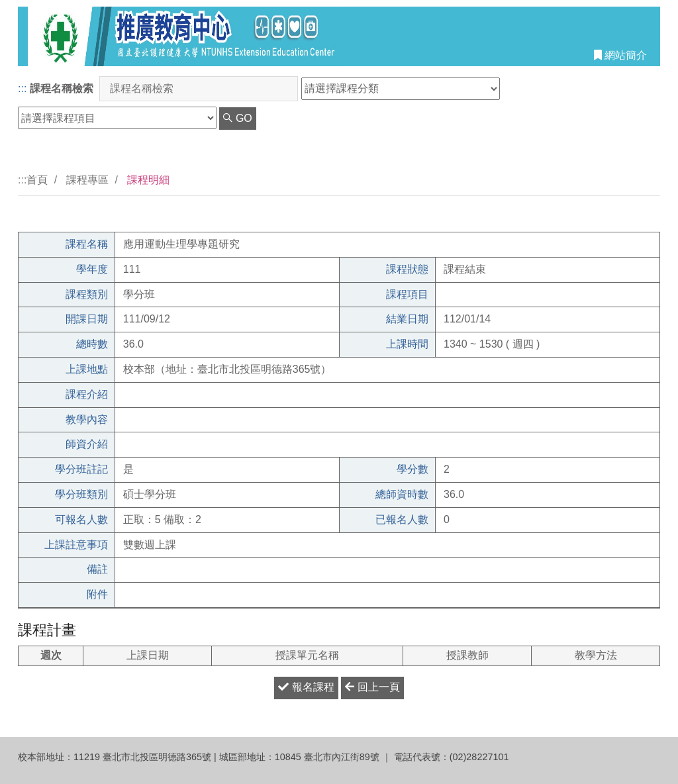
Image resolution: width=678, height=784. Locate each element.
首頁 (37, 180)
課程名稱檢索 (62, 88)
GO (237, 118)
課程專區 (87, 180)
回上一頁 (372, 687)
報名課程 (306, 687)
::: (22, 88)
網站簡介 (620, 55)
